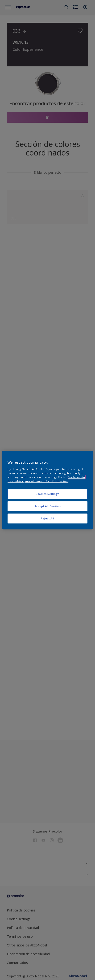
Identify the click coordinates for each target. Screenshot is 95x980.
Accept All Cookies (47, 506)
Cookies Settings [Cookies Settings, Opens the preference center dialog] (47, 494)
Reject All (47, 518)
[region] (47, 490)
